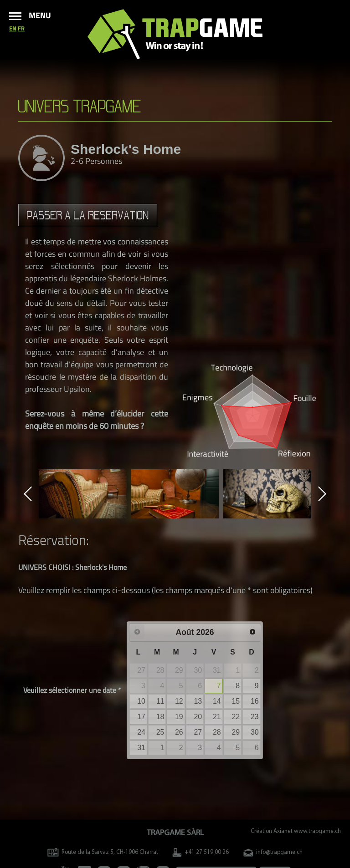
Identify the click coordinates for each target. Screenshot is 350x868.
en (13, 28)
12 (179, 701)
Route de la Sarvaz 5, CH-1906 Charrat (103, 852)
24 (141, 732)
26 (179, 732)
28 (217, 732)
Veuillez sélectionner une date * (72, 690)
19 (179, 717)
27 (198, 732)
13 (198, 701)
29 (236, 732)
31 (141, 748)
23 (255, 717)
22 (236, 717)
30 (255, 732)
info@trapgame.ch (273, 852)
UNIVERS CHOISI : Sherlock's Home (72, 567)
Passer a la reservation (88, 215)
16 (255, 701)
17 (141, 717)
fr (21, 28)
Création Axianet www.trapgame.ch (296, 831)
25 (160, 732)
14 (217, 701)
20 (198, 717)
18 (160, 717)
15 (236, 701)
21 (217, 717)
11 (160, 701)
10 (141, 701)
